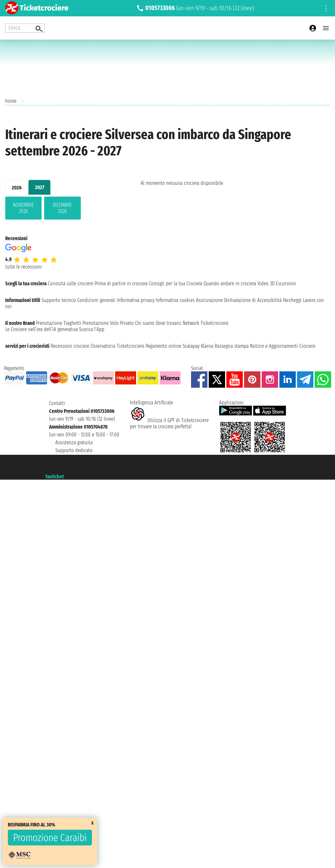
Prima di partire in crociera (121, 283)
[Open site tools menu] (326, 8)
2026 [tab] (17, 188)
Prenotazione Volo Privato (108, 323)
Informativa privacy (136, 300)
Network (191, 323)
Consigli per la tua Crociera (176, 283)
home (11, 101)
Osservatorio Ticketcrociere (117, 346)
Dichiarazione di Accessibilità (253, 300)
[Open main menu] (326, 28)
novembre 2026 (23, 208)
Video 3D (266, 283)
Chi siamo (145, 323)
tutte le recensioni (24, 267)
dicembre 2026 (62, 208)
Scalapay (191, 346)
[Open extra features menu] (25, 28)
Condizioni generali (96, 300)
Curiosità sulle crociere (71, 283)
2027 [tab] (40, 187)
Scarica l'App (92, 329)
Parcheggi (292, 300)
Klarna (207, 346)
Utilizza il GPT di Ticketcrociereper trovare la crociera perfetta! (169, 423)
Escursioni (286, 283)
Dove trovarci (169, 323)
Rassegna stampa (232, 346)
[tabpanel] (62, 209)
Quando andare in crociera (230, 283)
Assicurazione (209, 300)
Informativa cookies (175, 300)
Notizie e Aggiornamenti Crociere (283, 346)
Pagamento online (163, 346)
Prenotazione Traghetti (59, 323)
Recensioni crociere (70, 346)
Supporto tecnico (59, 300)
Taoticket (54, 477)
